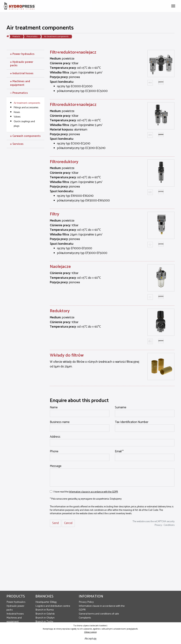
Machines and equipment (14, 620)
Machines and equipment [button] (20, 83)
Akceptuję (90, 639)
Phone (54, 452)
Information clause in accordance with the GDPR (93, 492)
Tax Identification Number (132, 422)
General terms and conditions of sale (99, 614)
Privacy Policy (86, 602)
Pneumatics (32, 36)
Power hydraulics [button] (22, 54)
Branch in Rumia (45, 610)
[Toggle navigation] (173, 6)
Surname (121, 408)
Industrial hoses (15, 614)
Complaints (85, 618)
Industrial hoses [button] (22, 73)
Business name (60, 422)
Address (55, 437)
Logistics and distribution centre (53, 606)
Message (56, 466)
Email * (119, 452)
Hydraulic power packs (15, 608)
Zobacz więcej (90, 632)
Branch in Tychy (44, 622)
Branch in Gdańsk (45, 614)
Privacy (158, 525)
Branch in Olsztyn (45, 618)
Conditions (169, 525)
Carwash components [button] (25, 136)
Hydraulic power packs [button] (22, 64)
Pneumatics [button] (19, 93)
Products (16, 36)
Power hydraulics (16, 602)
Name (54, 408)
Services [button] (17, 144)
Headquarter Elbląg (46, 602)
